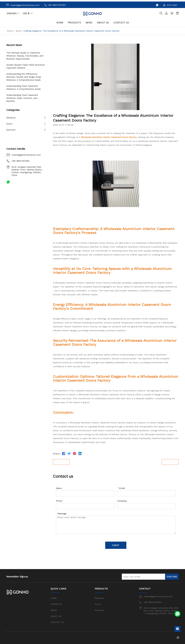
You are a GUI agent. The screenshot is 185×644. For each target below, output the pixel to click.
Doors (9, 124)
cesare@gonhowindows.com (23, 5)
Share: (57, 454)
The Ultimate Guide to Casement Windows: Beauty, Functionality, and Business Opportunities (25, 56)
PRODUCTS (74, 23)
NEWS (89, 23)
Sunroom (11, 130)
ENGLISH (13, 13)
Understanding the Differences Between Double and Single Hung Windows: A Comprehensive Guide (24, 77)
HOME (60, 23)
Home (10, 31)
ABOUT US (103, 23)
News (19, 31)
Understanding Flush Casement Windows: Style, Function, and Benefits (22, 98)
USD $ (28, 13)
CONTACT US (121, 23)
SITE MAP (170, 5)
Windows (11, 118)
